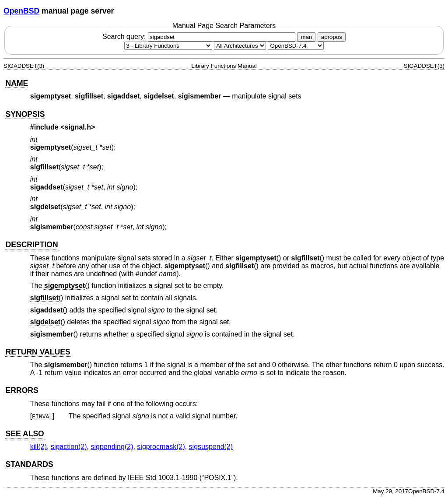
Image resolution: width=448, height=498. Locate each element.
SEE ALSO (24, 434)
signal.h (78, 127)
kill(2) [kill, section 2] (38, 447)
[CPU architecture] (240, 46)
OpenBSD (21, 11)
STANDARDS (29, 464)
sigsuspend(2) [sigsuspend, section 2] (211, 447)
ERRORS (22, 390)
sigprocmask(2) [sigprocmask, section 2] (161, 447)
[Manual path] (296, 46)
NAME (17, 83)
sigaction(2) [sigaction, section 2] (69, 447)
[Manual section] (168, 46)
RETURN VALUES (38, 352)
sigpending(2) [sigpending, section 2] (112, 447)
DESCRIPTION (31, 245)
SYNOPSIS (25, 114)
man (306, 37)
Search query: (200, 37)
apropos (332, 37)
